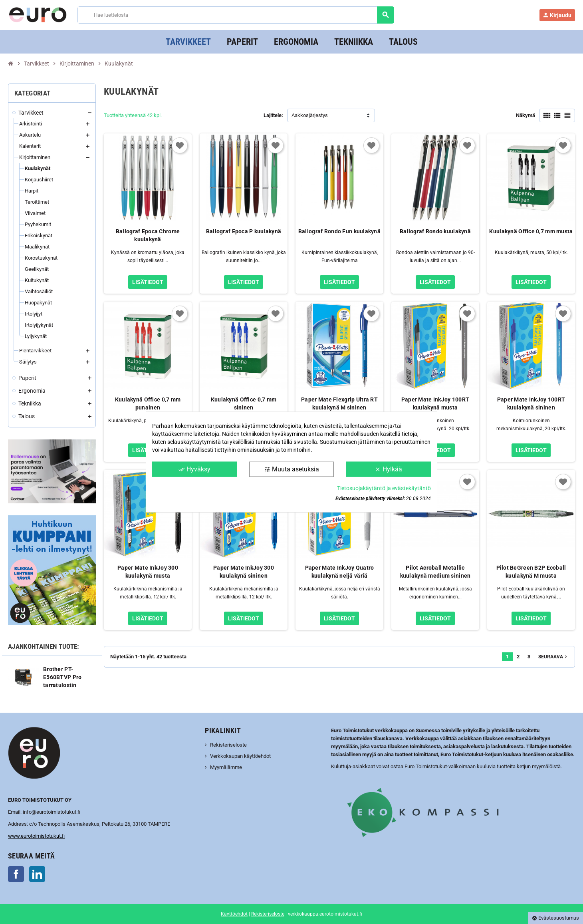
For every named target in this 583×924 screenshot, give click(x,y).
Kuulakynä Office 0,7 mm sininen (244, 403)
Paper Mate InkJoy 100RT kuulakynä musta (435, 403)
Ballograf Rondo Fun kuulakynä (339, 231)
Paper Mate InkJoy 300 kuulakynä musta (148, 572)
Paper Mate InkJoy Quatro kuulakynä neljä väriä (340, 572)
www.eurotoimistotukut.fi (36, 836)
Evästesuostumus (555, 918)
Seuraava (553, 657)
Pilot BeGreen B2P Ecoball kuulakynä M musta (531, 572)
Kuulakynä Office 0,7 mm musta (531, 231)
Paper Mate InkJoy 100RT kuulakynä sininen (531, 403)
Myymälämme (226, 767)
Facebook (16, 874)
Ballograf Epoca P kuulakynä (244, 231)
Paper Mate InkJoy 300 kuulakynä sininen (244, 572)
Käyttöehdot (234, 914)
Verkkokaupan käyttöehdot (240, 756)
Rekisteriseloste (228, 745)
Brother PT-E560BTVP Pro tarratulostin (62, 677)
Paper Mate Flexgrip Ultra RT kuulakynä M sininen (339, 403)
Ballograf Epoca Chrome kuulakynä (148, 235)
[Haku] (235, 15)
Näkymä (525, 115)
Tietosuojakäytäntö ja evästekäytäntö (384, 488)
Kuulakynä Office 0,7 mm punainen (148, 403)
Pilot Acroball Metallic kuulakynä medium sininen (435, 572)
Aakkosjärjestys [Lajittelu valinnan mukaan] (310, 115)
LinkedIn (37, 874)
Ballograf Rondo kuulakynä (435, 231)
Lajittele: (273, 115)
